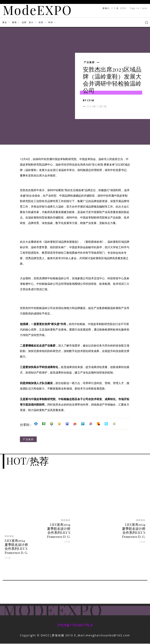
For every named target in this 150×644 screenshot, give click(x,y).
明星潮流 (9, 536)
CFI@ (91, 100)
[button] (146, 22)
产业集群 (89, 62)
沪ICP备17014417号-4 (75, 625)
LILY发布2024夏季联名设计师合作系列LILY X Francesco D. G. (16, 546)
